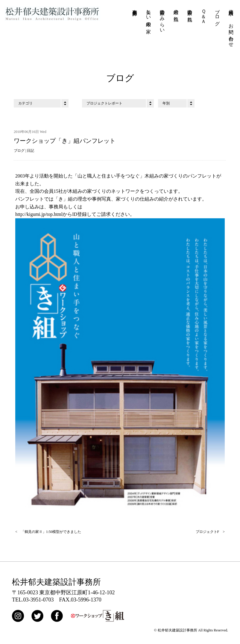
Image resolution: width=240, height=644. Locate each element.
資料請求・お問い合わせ (231, 25)
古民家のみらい (162, 18)
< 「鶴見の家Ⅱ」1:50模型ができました (48, 532)
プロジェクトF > (210, 532)
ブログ (217, 15)
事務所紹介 (135, 7)
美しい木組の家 (149, 16)
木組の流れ (176, 13)
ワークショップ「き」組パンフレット (65, 141)
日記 (31, 151)
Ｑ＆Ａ (204, 14)
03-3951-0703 (39, 600)
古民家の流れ (190, 13)
